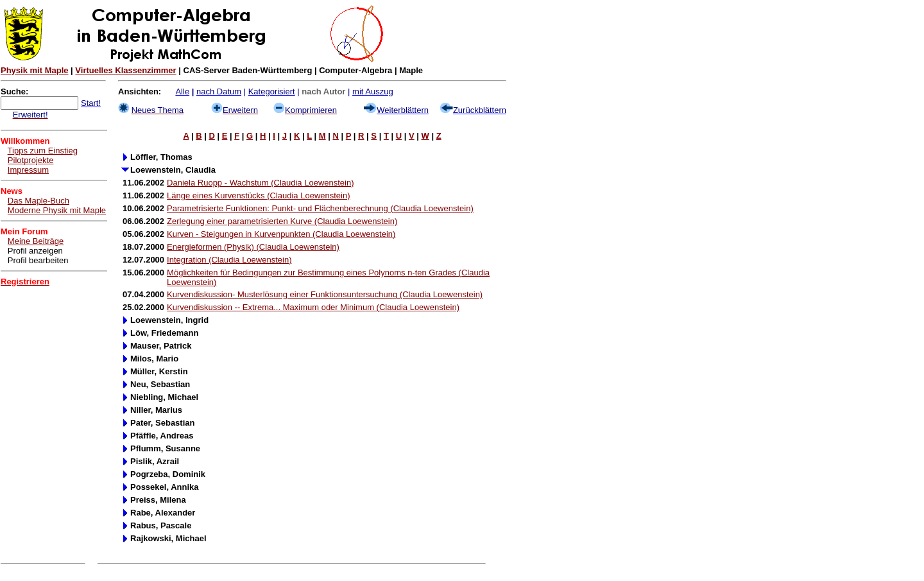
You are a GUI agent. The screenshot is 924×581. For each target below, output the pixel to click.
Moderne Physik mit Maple (57, 210)
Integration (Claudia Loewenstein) (229, 260)
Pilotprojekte (31, 160)
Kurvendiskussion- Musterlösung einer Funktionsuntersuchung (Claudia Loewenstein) (325, 294)
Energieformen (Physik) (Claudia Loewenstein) (253, 247)
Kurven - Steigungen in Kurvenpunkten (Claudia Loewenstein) (281, 234)
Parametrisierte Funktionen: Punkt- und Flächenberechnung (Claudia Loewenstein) (320, 208)
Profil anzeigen (35, 251)
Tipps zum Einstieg (43, 151)
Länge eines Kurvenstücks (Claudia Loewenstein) (258, 195)
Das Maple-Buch (38, 201)
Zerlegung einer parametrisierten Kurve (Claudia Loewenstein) (282, 221)
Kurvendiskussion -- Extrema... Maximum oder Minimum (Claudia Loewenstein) (313, 307)
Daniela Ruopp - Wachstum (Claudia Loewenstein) (260, 183)
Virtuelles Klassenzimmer (125, 70)
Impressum (28, 170)
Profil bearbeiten (38, 260)
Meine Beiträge (36, 241)
